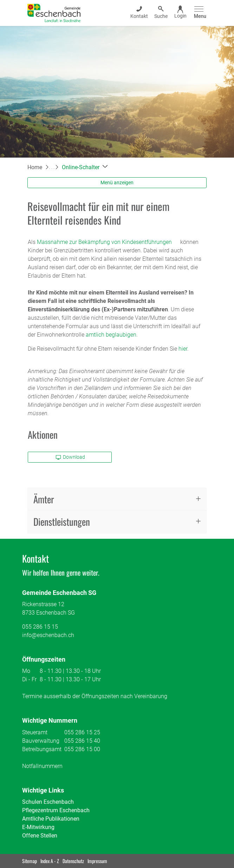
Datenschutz (73, 861)
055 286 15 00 (82, 749)
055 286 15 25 (82, 732)
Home (35, 167)
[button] (85, 167)
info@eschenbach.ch (48, 635)
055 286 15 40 (82, 741)
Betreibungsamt (42, 749)
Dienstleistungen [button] (62, 522)
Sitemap (30, 861)
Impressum (97, 861)
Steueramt (35, 732)
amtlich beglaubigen (111, 335)
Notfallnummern (42, 766)
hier (183, 349)
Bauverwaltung (41, 741)
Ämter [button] (44, 499)
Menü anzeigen (117, 183)
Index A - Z (50, 861)
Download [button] (71, 457)
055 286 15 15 (40, 627)
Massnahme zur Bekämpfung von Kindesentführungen (108, 242)
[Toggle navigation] (199, 13)
